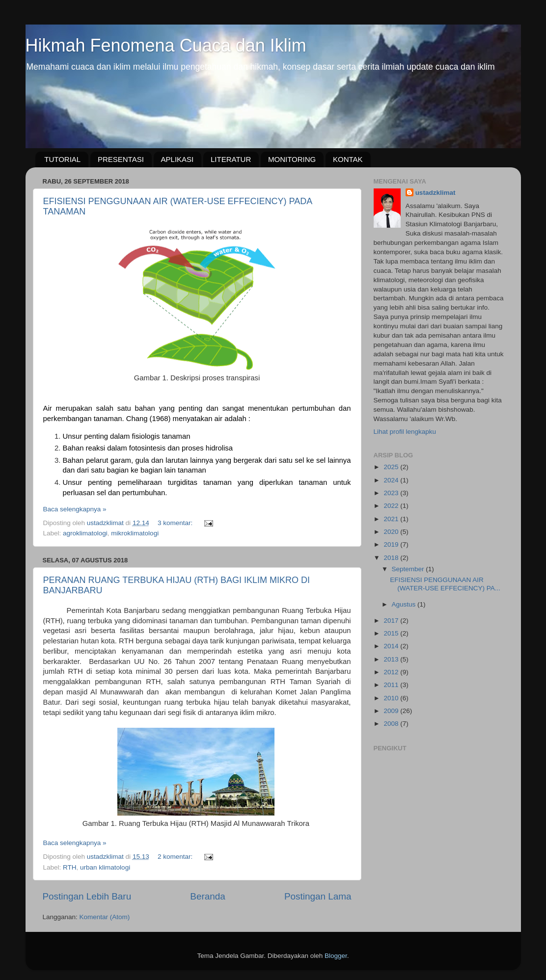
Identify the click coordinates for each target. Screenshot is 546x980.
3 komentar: (176, 523)
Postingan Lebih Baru (87, 896)
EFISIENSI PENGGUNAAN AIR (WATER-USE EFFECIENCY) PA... (445, 584)
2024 (392, 480)
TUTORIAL (62, 159)
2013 (392, 659)
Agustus (405, 604)
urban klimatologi (105, 867)
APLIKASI (177, 159)
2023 (392, 493)
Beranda (207, 896)
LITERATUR (231, 159)
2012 (392, 672)
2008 (392, 724)
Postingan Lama (318, 896)
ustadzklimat (436, 193)
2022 (392, 506)
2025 (392, 467)
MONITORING (292, 159)
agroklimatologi (85, 533)
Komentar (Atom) (105, 917)
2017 (392, 621)
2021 (392, 519)
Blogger (336, 956)
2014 (392, 646)
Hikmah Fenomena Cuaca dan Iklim (166, 45)
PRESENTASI (121, 159)
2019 (392, 544)
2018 (392, 558)
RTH (70, 867)
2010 (392, 698)
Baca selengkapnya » (75, 509)
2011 (392, 685)
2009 (392, 711)
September (409, 569)
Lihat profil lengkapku (405, 432)
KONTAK (348, 159)
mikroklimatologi (135, 533)
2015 (392, 633)
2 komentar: (176, 857)
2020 (392, 532)
